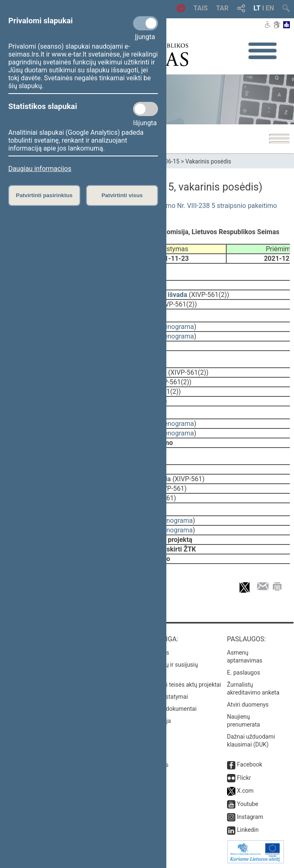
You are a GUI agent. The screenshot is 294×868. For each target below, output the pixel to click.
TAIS (200, 8)
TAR (222, 8)
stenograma (176, 327)
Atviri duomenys (248, 705)
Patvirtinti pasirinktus (44, 195)
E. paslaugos (244, 673)
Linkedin (248, 830)
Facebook (250, 764)
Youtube (248, 804)
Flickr (244, 778)
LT (257, 8)
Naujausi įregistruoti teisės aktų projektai (168, 685)
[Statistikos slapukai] (146, 109)
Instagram (250, 817)
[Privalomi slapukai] (146, 23)
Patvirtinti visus (122, 195)
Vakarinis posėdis (208, 161)
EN (270, 8)
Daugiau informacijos (40, 169)
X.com (245, 791)
